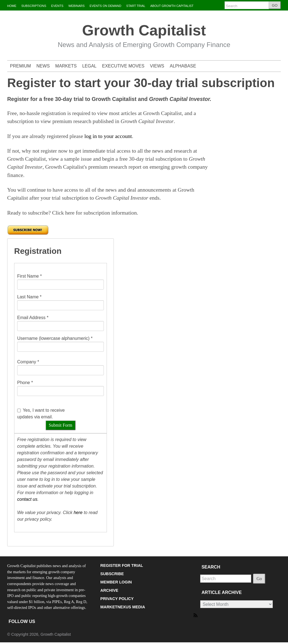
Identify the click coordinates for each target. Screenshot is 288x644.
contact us (27, 499)
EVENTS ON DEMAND (106, 6)
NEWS (43, 66)
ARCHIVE (109, 590)
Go (259, 579)
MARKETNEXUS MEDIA (123, 607)
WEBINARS (77, 6)
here (78, 513)
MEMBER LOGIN (116, 582)
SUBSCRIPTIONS (34, 6)
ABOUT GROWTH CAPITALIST (172, 6)
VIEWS (157, 66)
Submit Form (61, 425)
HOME (12, 6)
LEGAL (89, 66)
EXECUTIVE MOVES (123, 66)
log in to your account (108, 136)
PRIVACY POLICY (117, 599)
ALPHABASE (183, 66)
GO (275, 5)
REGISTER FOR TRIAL (122, 565)
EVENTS (57, 6)
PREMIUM (20, 66)
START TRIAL (136, 6)
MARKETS (66, 66)
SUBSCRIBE (112, 574)
